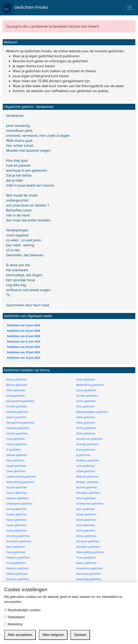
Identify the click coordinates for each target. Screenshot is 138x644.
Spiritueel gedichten (88, 541)
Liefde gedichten (86, 471)
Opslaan (80, 635)
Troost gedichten (86, 558)
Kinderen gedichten (87, 460)
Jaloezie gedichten (17, 455)
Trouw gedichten (16, 563)
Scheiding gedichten (18, 536)
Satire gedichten (86, 525)
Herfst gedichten (86, 428)
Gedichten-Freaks (25, 8)
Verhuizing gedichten (89, 574)
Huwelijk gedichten (87, 444)
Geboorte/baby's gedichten (92, 412)
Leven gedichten (16, 471)
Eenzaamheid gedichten (20, 401)
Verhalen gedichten (18, 579)
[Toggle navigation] (130, 8)
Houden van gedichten (89, 439)
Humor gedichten (17, 444)
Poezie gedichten (16, 520)
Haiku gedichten (86, 423)
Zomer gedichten (86, 401)
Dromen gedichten (87, 396)
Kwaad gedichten (16, 466)
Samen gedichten (16, 525)
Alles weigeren (53, 635)
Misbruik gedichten (87, 477)
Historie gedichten (17, 433)
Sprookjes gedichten (88, 547)
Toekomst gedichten (18, 558)
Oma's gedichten (86, 498)
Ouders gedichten (17, 514)
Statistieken (15, 617)
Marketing (13, 624)
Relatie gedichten (86, 520)
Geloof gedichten (16, 417)
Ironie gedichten (86, 450)
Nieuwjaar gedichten (88, 493)
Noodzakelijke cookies (22, 610)
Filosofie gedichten (17, 412)
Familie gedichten (17, 406)
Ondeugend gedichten (19, 504)
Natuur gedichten (17, 493)
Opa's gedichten (86, 509)
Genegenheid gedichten (20, 423)
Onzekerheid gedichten (90, 504)
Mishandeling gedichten (20, 482)
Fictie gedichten (85, 406)
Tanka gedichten (16, 552)
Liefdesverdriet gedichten (21, 477)
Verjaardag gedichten (89, 579)
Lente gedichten (86, 466)
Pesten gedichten (86, 514)
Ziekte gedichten (86, 433)
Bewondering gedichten (90, 385)
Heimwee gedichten (18, 428)
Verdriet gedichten (17, 574)
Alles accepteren (20, 635)
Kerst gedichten (15, 460)
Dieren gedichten (86, 390)
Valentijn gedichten (17, 568)
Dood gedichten (16, 396)
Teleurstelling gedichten (90, 552)
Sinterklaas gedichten (19, 541)
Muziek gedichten (17, 487)
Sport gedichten (16, 547)
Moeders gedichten (87, 482)
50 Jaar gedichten (16, 379)
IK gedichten (14, 450)
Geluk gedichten (86, 417)
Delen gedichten (16, 390)
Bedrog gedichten (17, 385)
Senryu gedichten (86, 536)
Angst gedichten (86, 379)
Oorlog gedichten (17, 509)
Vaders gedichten (86, 563)
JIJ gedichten (83, 455)
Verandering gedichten (89, 568)
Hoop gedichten (16, 439)
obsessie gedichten (17, 498)
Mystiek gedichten (87, 487)
